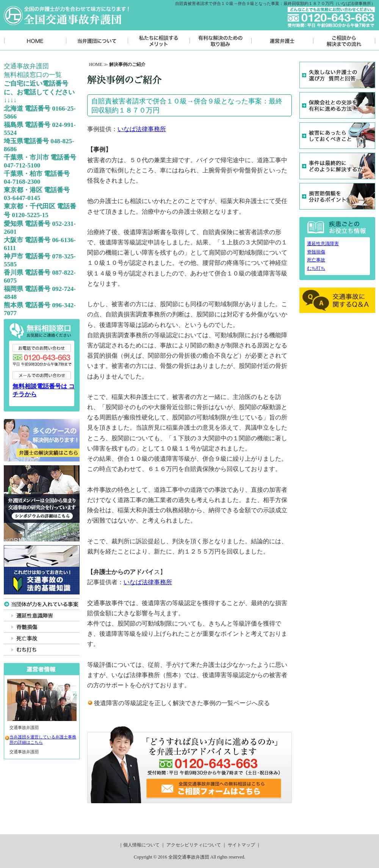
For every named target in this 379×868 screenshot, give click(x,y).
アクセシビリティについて (194, 845)
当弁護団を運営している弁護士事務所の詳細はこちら (43, 739)
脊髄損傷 (316, 252)
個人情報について (141, 845)
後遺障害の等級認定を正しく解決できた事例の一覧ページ (173, 703)
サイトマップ (241, 845)
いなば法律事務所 (142, 129)
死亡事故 (316, 260)
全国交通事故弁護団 (189, 857)
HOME (96, 64)
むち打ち (316, 268)
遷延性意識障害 (323, 244)
